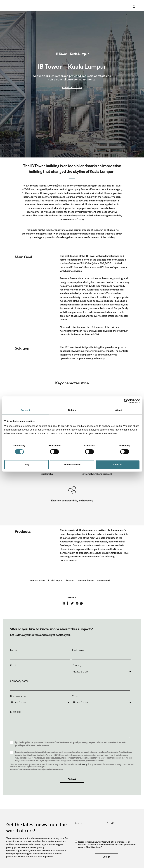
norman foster (86, 581)
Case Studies (72, 87)
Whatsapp (81, 603)
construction (38, 581)
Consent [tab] (25, 410)
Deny (27, 465)
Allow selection (72, 465)
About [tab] (119, 410)
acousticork (104, 581)
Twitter (72, 603)
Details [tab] (72, 410)
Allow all (118, 465)
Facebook (67, 603)
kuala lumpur (55, 581)
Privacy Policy (87, 764)
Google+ (77, 603)
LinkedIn (63, 605)
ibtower (70, 581)
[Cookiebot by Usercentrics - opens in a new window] (126, 401)
